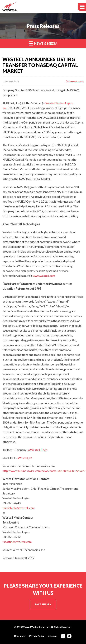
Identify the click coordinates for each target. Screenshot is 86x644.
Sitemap (52, 636)
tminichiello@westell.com (18, 508)
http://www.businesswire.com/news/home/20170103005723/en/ (44, 471)
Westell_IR (25, 458)
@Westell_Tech (38, 450)
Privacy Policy (37, 636)
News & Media (43, 43)
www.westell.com (44, 276)
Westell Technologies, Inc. (36, 627)
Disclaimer (20, 636)
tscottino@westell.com (17, 542)
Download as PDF (75, 82)
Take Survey (43, 604)
